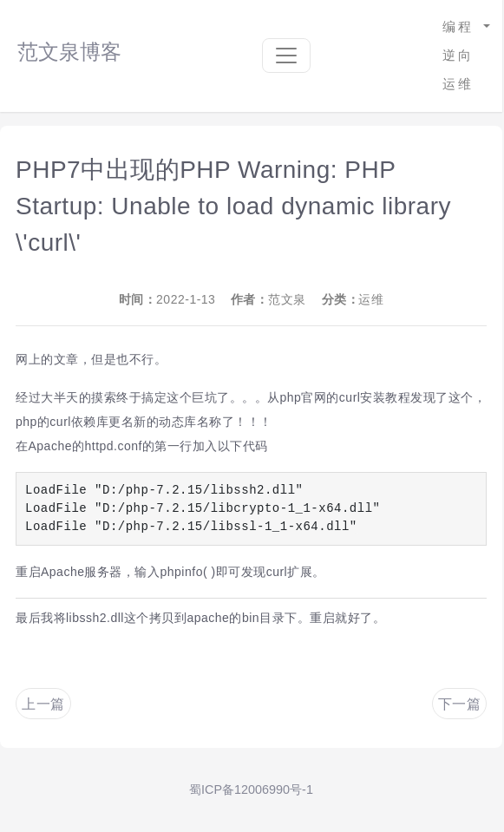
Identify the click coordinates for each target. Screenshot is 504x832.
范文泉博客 (69, 52)
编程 (461, 26)
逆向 (458, 55)
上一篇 (43, 704)
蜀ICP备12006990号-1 (251, 789)
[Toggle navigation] (286, 56)
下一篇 (460, 704)
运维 (458, 84)
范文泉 (287, 299)
